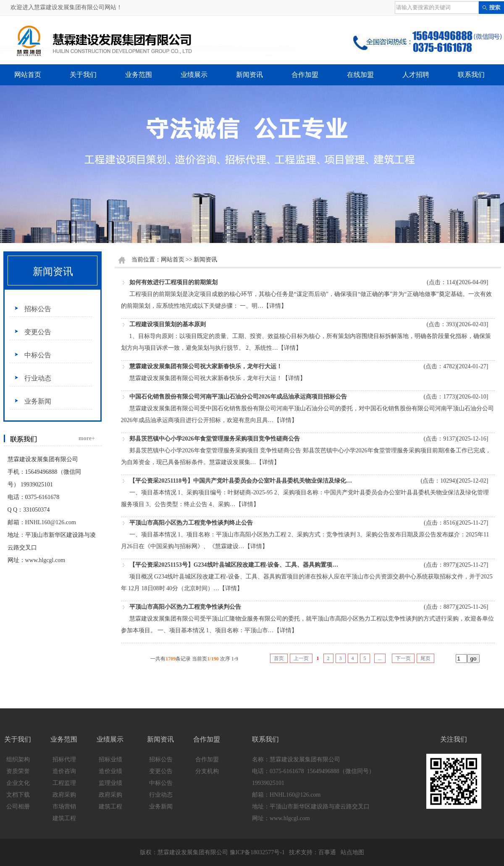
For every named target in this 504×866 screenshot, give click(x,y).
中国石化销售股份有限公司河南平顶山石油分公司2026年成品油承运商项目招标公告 (238, 397)
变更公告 (38, 332)
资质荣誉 (18, 771)
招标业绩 (110, 759)
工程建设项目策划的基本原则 (168, 324)
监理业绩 (110, 783)
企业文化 (18, 783)
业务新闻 (38, 401)
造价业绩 (110, 771)
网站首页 (28, 75)
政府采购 (64, 795)
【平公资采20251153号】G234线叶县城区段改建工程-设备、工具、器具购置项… (234, 565)
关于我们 (83, 75)
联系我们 (471, 75)
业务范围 (139, 75)
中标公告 (38, 355)
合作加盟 (305, 75)
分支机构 (207, 771)
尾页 (425, 658)
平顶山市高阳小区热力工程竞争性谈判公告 (185, 607)
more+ (87, 438)
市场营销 (64, 807)
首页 (279, 658)
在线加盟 (360, 75)
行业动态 (38, 378)
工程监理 (64, 783)
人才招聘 (416, 75)
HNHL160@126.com (51, 522)
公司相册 (18, 807)
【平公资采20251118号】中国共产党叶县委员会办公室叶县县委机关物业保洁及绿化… (241, 481)
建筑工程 (64, 818)
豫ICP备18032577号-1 (257, 852)
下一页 (403, 658)
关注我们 (454, 739)
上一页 (301, 658)
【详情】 (275, 306)
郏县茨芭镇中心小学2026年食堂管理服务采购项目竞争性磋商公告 (215, 439)
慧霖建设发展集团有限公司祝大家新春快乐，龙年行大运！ (206, 366)
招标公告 (38, 309)
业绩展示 (194, 75)
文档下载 (18, 795)
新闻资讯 (249, 75)
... (380, 658)
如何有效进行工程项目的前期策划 (173, 282)
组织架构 (18, 759)
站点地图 (352, 852)
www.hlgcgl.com (45, 560)
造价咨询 (64, 771)
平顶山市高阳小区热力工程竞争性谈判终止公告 (191, 523)
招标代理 (64, 759)
